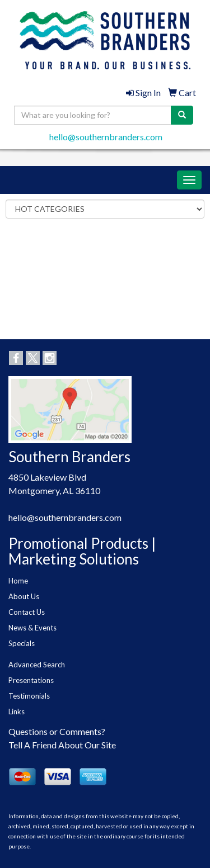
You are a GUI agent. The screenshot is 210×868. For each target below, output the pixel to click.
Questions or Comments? (57, 731)
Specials (22, 643)
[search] (182, 115)
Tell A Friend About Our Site (62, 745)
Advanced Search (37, 665)
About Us (24, 596)
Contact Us (27, 612)
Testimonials (29, 696)
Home (18, 581)
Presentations (31, 680)
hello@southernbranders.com (106, 137)
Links (17, 712)
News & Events (32, 628)
